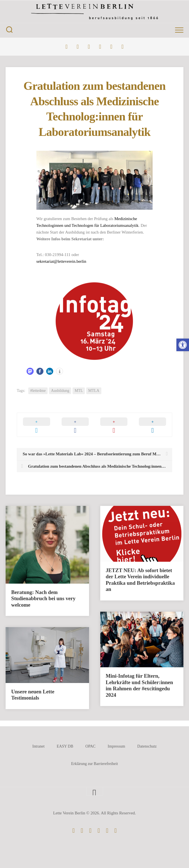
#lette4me (38, 391)
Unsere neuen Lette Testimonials (33, 695)
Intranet (38, 746)
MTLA (94, 391)
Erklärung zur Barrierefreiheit (95, 764)
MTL (79, 391)
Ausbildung (60, 391)
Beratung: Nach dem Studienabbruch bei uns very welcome (43, 599)
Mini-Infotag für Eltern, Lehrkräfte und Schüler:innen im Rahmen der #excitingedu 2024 (139, 685)
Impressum (116, 746)
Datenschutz (147, 746)
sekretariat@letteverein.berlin (61, 261)
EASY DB (65, 746)
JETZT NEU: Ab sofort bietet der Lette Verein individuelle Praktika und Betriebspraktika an (140, 580)
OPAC (90, 746)
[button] (183, 345)
